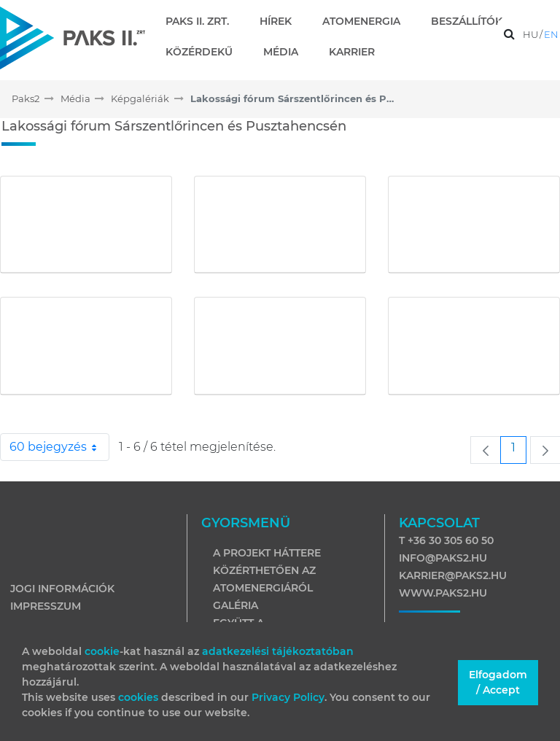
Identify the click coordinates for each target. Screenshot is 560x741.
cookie (102, 651)
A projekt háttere (267, 553)
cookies (140, 697)
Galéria (236, 605)
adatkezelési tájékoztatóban (278, 651)
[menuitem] (203, 21)
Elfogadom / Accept (498, 682)
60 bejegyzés (59, 447)
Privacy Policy (288, 697)
